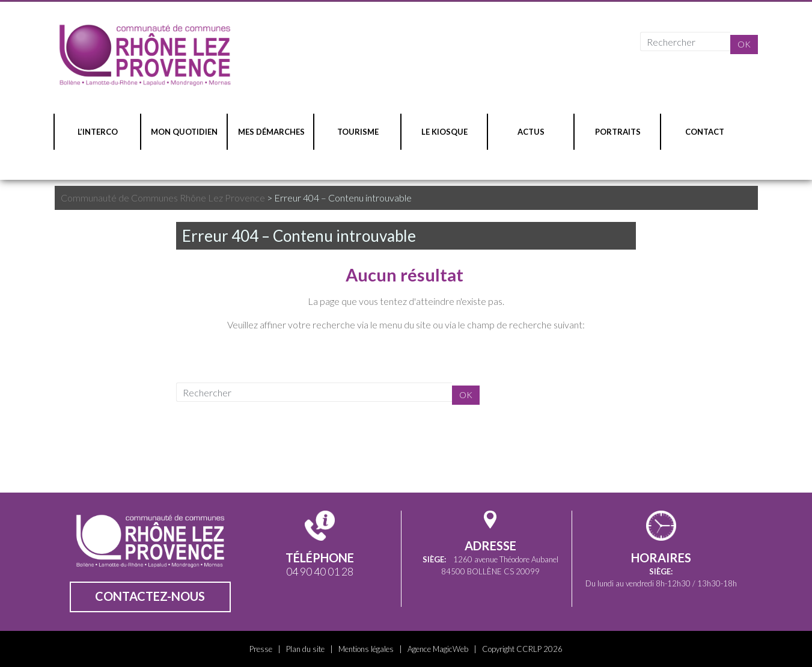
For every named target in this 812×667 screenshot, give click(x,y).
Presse (261, 649)
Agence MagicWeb (438, 649)
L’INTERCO (98, 132)
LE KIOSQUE (444, 132)
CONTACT (705, 132)
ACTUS (531, 132)
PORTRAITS (618, 132)
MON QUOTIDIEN (184, 132)
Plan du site (305, 649)
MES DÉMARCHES (271, 132)
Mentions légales (366, 649)
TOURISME (358, 132)
